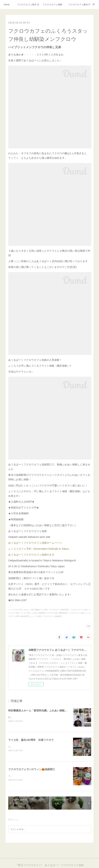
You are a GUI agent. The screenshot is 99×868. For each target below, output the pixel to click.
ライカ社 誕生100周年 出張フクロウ (31, 740)
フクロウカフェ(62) (76, 613)
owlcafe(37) (25, 616)
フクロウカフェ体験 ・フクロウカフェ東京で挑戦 (53, 5)
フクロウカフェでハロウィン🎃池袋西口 (32, 770)
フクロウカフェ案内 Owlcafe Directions (79, 5)
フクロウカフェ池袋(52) (52, 616)
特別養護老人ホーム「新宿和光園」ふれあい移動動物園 (40, 710)
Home (7, 5)
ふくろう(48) (36, 616)
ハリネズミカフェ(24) (79, 610)
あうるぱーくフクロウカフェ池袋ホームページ (35, 543)
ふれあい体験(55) (39, 613)
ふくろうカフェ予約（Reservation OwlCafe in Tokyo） (39, 549)
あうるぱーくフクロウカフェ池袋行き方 (31, 555)
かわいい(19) (29, 610)
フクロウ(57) (25, 613)
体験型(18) (63, 613)
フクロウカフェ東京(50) (59, 610)
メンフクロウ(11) (15, 610)
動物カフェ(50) (41, 610)
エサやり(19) (52, 613)
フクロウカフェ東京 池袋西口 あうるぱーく (28, 5)
